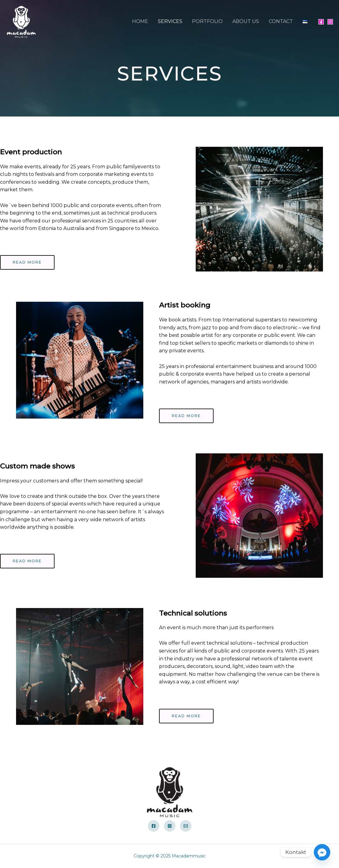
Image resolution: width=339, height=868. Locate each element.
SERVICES (170, 21)
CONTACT (281, 21)
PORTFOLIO (207, 21)
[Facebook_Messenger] (322, 852)
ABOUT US (246, 21)
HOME (140, 21)
